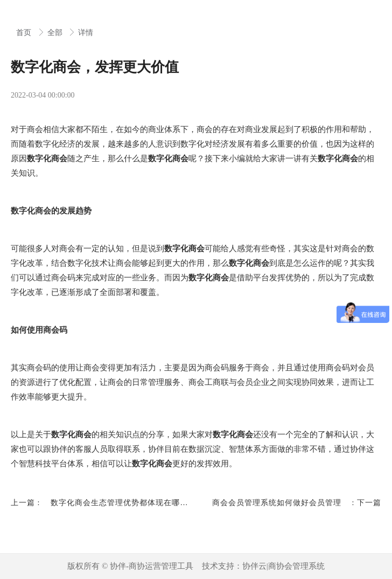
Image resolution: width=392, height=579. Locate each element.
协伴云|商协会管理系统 (283, 566)
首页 (25, 33)
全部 (56, 33)
